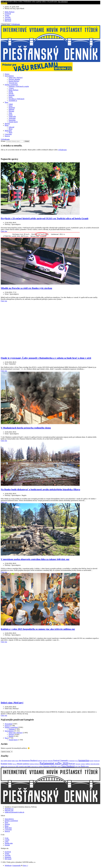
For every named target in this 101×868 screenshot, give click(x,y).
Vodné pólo (12, 116)
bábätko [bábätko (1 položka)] (17, 761)
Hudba (11, 92)
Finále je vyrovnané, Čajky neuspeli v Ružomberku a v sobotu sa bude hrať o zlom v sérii (46, 358)
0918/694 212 (9, 809)
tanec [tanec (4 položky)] (29, 766)
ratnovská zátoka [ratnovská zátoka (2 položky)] (95, 764)
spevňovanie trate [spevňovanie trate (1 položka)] (11, 766)
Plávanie (11, 111)
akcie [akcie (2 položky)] (2, 761)
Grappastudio (16, 865)
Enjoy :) (25, 865)
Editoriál (11, 127)
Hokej (11, 106)
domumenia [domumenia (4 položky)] (26, 761)
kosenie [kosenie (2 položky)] (91, 761)
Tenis (10, 113)
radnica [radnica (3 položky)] (88, 764)
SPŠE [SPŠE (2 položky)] (17, 766)
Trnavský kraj (13, 83)
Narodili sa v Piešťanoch (16, 99)
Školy (11, 132)
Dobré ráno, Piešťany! (16, 78)
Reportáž (12, 95)
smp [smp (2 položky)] (6, 766)
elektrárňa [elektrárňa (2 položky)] (50, 761)
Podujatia (12, 729)
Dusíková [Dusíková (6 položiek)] (34, 760)
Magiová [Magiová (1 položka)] (14, 764)
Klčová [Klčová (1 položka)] (77, 761)
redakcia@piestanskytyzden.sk (14, 812)
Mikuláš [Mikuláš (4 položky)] (20, 764)
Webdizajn (8, 865)
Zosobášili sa (13, 101)
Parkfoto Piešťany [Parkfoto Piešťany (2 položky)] (34, 764)
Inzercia (7, 136)
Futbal (11, 104)
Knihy (11, 97)
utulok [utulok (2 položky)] (59, 766)
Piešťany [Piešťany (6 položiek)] (72, 764)
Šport (6, 102)
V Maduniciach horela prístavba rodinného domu (26, 428)
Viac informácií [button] (63, 2)
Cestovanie (8, 134)
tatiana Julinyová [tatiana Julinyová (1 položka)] (35, 766)
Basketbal (12, 108)
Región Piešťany (14, 81)
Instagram (8, 857)
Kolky (11, 115)
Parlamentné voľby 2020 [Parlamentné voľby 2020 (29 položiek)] (54, 763)
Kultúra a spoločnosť (11, 85)
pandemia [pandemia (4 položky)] (26, 764)
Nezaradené (8, 724)
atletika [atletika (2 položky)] (9, 761)
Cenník (7, 840)
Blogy (7, 125)
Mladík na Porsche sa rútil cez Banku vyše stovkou (26, 288)
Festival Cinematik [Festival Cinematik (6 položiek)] (61, 760)
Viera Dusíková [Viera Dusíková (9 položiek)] (68, 766)
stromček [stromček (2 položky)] (21, 766)
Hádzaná (11, 109)
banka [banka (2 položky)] (13, 761)
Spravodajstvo (9, 76)
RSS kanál (8, 859)
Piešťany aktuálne (14, 79)
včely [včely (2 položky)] (76, 766)
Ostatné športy (13, 122)
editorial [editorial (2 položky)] (40, 761)
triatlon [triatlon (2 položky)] (41, 766)
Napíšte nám (9, 843)
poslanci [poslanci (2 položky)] (83, 764)
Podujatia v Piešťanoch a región (19, 86)
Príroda (11, 93)
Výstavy (11, 88)
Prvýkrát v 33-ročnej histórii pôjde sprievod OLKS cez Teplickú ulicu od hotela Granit (45, 218)
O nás (7, 838)
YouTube (8, 855)
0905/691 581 (9, 810)
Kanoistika (12, 120)
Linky (7, 841)
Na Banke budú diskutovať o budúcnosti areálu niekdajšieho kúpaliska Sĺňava (40, 489)
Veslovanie (12, 118)
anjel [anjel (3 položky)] (5, 761)
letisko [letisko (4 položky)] (10, 764)
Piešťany (11, 734)
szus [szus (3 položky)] (26, 766)
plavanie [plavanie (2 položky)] (78, 764)
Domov (7, 74)
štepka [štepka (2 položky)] (87, 766)
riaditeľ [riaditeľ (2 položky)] (3, 766)
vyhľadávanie (62, 150)
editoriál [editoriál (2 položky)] (45, 761)
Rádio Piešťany (14, 90)
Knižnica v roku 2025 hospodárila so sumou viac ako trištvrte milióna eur (38, 629)
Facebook (8, 852)
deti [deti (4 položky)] (20, 761)
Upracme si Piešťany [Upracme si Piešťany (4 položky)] (50, 766)
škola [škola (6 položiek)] (83, 766)
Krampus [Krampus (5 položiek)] (4, 764)
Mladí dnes (8, 131)
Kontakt (7, 845)
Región (11, 736)
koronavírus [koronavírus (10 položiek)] (84, 760)
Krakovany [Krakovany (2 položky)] (97, 761)
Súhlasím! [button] (4, 3)
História (7, 124)
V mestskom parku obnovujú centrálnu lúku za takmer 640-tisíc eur (35, 559)
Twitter (7, 853)
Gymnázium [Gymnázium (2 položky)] (71, 761)
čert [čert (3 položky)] (79, 766)
